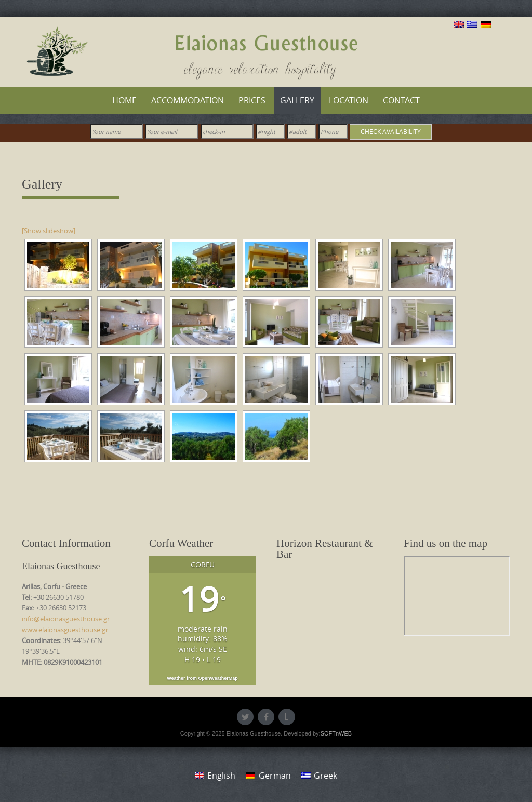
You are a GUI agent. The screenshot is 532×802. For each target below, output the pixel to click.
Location (349, 100)
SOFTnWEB (336, 733)
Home (124, 100)
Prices (252, 100)
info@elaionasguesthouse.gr (66, 619)
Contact (401, 100)
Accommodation (188, 100)
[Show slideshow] (49, 231)
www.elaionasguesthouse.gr (65, 630)
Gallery (297, 100)
